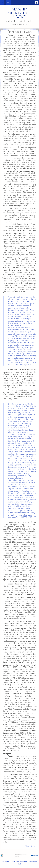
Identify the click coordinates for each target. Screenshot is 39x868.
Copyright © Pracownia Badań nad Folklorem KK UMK (19, 863)
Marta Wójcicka (31, 846)
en (2, 2)
